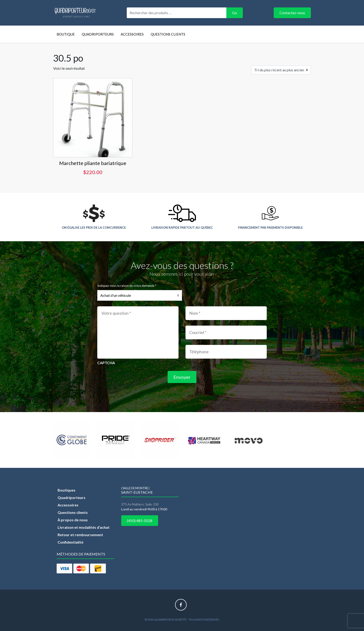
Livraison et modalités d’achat (84, 527)
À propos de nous (73, 520)
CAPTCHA (106, 363)
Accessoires (132, 34)
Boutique (66, 34)
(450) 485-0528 (140, 520)
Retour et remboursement (80, 535)
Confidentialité (70, 542)
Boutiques (67, 490)
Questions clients (168, 34)
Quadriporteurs (98, 34)
